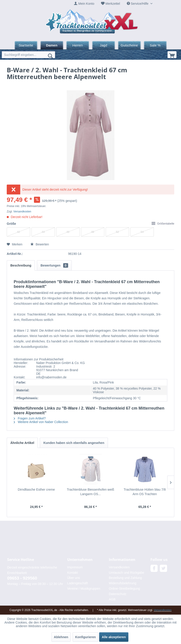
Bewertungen (54, 265)
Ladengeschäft (78, 583)
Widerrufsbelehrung (123, 583)
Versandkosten (22, 212)
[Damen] (52, 45)
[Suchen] (50, 56)
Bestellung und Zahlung (125, 578)
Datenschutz (118, 594)
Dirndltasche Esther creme (36, 490)
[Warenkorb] (172, 55)
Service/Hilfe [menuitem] (138, 4)
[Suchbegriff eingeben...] (28, 55)
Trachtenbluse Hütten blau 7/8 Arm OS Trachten (145, 492)
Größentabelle (163, 224)
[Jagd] (104, 45)
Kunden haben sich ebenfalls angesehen (74, 443)
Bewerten (40, 244)
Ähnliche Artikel (22, 443)
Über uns (74, 578)
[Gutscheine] (129, 45)
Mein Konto (86, 4)
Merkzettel (113, 4)
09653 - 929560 (22, 578)
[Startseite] (26, 45)
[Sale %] (155, 45)
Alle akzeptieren (114, 637)
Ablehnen (61, 637)
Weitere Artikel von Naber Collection (41, 422)
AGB (112, 599)
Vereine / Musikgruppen (84, 589)
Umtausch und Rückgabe (126, 573)
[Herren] (78, 45)
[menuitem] (84, 4)
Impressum (75, 567)
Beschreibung (21, 265)
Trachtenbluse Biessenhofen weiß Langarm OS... (90, 492)
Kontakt (73, 573)
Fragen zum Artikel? (30, 418)
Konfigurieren (85, 637)
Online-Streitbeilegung (124, 589)
